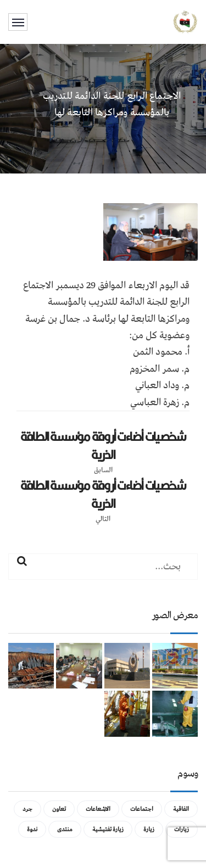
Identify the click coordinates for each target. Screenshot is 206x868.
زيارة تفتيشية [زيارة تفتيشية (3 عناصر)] (108, 829)
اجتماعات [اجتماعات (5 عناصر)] (142, 809)
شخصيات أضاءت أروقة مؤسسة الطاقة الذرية (103, 446)
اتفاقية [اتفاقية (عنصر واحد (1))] (181, 809)
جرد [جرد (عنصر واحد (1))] (27, 809)
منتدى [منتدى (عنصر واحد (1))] (65, 829)
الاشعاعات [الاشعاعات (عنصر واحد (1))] (98, 809)
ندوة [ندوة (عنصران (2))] (32, 829)
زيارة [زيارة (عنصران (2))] (149, 829)
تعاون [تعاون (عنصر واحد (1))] (59, 809)
